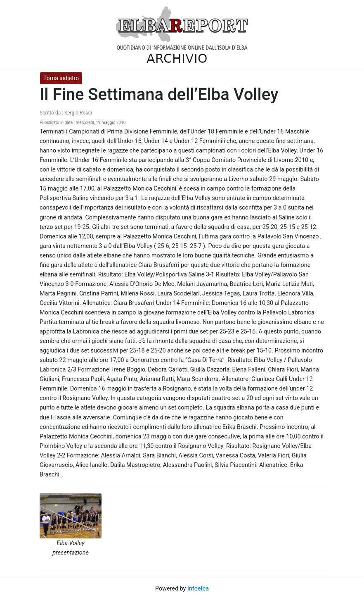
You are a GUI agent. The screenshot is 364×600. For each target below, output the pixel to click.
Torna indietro (61, 78)
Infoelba (198, 589)
